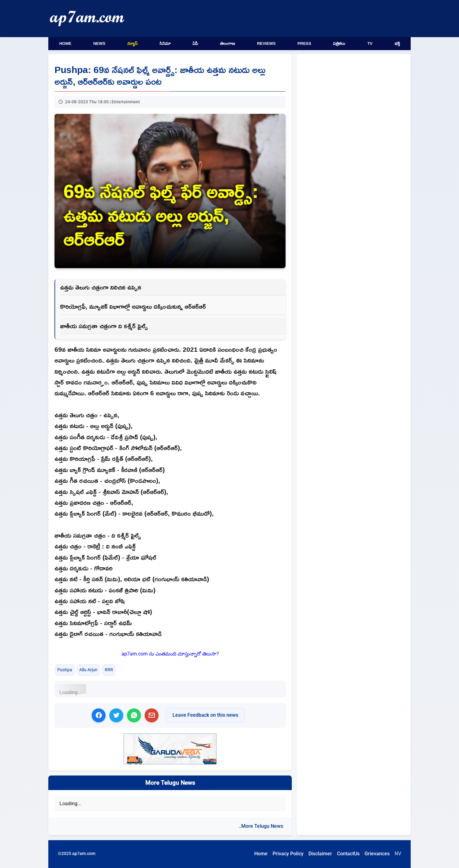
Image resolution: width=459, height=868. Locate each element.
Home (65, 43)
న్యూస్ (132, 43)
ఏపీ (195, 43)
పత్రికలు (339, 43)
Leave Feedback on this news (205, 715)
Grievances (377, 854)
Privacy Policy (288, 854)
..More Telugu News (261, 826)
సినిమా (165, 43)
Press (304, 43)
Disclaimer (320, 854)
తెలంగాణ (227, 43)
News (99, 43)
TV (370, 43)
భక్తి (397, 43)
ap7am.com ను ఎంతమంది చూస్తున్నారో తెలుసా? (170, 654)
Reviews (266, 43)
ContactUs (348, 854)
